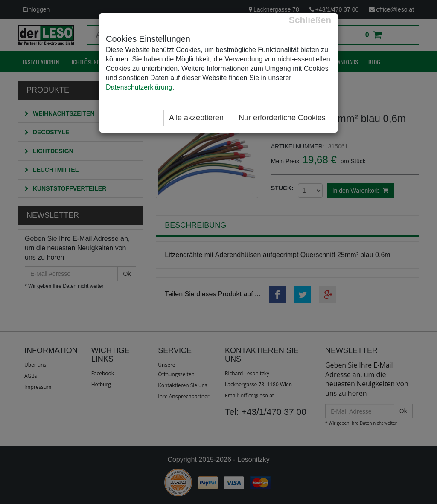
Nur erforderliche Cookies (282, 118)
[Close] (310, 20)
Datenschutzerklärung (139, 87)
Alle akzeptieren (196, 118)
